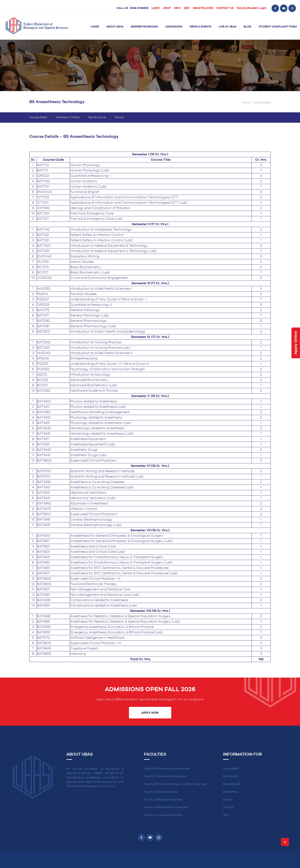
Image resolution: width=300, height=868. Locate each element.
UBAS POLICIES (203, 8)
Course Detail (38, 117)
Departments (232, 784)
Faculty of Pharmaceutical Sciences (167, 769)
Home (95, 27)
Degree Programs (144, 27)
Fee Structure (97, 117)
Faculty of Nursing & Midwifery (164, 815)
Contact (228, 807)
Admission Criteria (68, 117)
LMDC (156, 8)
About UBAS (115, 27)
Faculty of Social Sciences (161, 792)
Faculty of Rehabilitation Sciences (166, 807)
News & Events (200, 27)
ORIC (177, 8)
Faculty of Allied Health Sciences (165, 776)
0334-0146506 (139, 8)
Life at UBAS (227, 27)
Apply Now (150, 713)
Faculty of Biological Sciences (163, 800)
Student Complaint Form (278, 27)
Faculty (119, 117)
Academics (230, 792)
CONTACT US (225, 8)
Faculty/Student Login (252, 8)
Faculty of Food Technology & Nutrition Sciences (175, 784)
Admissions (174, 27)
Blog (247, 27)
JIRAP (167, 8)
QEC (187, 8)
